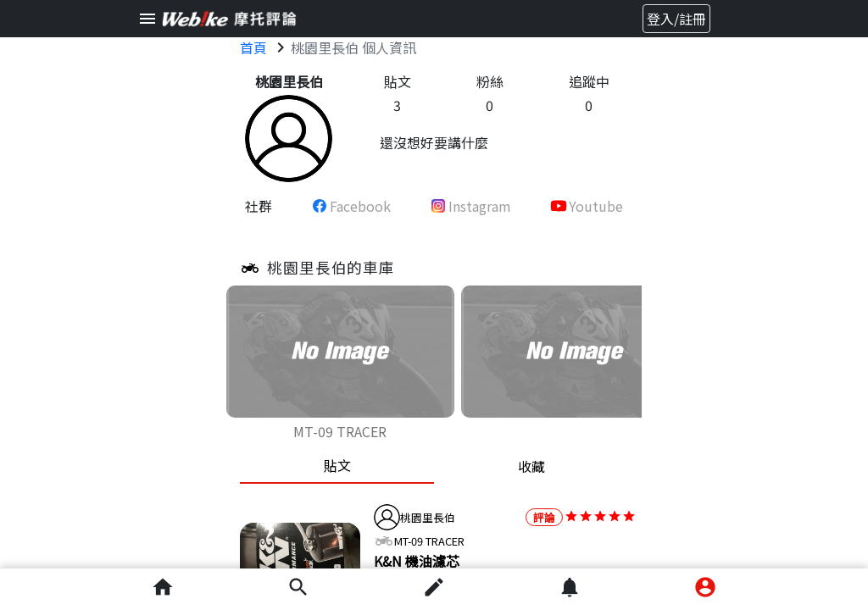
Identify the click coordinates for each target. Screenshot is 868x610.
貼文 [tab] (337, 465)
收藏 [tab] (531, 466)
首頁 (253, 47)
